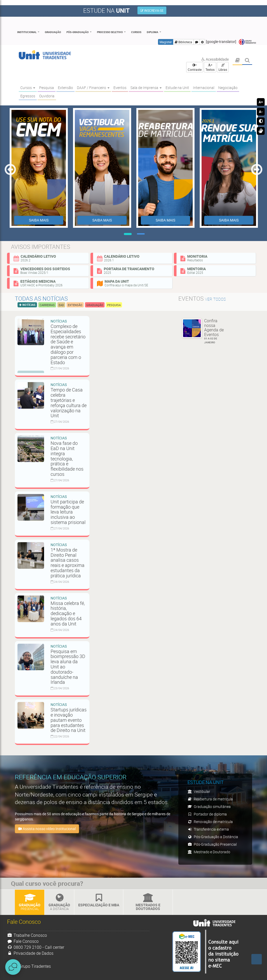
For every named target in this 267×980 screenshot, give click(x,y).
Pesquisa (114, 305)
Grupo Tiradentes (247, 42)
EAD (61, 305)
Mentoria (216, 270)
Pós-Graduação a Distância (213, 837)
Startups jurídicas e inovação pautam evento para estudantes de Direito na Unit (69, 720)
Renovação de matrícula (210, 822)
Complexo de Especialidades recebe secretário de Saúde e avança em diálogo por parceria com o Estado (68, 344)
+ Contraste (195, 67)
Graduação (53, 32)
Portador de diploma (207, 814)
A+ (261, 102)
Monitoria (216, 258)
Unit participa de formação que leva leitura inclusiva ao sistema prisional (68, 512)
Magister (166, 42)
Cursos (136, 32)
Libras (223, 68)
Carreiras (47, 305)
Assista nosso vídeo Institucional (47, 829)
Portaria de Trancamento (133, 270)
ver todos (215, 299)
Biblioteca (183, 42)
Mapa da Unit (133, 283)
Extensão (75, 305)
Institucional (27, 32)
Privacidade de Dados (30, 953)
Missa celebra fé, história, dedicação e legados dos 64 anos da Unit (68, 613)
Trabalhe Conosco (27, 935)
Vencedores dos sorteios (49, 270)
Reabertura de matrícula (210, 799)
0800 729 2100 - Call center (36, 947)
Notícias (29, 305)
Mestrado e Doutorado (209, 852)
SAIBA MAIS (39, 220)
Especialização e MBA (99, 900)
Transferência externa (208, 829)
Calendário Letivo (49, 258)
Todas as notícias (41, 298)
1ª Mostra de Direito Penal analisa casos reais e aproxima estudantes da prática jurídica (68, 563)
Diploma (153, 32)
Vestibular (199, 791)
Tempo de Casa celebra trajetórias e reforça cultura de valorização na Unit (69, 403)
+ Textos (210, 67)
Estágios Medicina (49, 283)
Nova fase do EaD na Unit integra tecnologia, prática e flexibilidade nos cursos (67, 459)
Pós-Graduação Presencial (212, 844)
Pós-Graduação (78, 32)
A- (261, 112)
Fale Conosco (23, 941)
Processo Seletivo (110, 32)
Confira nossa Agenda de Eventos (216, 331)
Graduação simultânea (209, 807)
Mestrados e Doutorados (148, 902)
